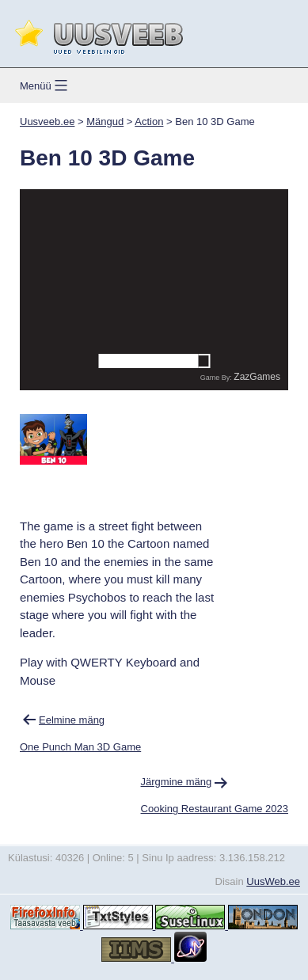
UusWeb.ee (273, 881)
